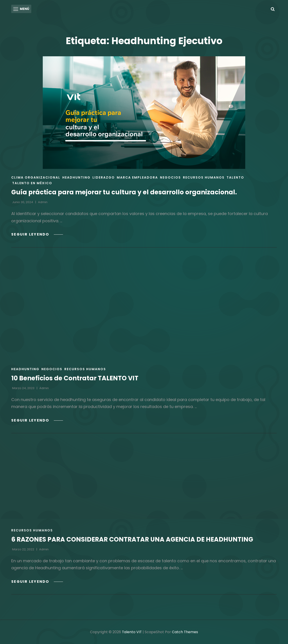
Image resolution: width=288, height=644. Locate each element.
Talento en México (32, 183)
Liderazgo (104, 177)
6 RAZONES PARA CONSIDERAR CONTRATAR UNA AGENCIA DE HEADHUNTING (132, 539)
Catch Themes (185, 632)
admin (43, 202)
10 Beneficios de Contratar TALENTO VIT (75, 378)
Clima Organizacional (36, 177)
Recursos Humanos (204, 177)
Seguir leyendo (37, 234)
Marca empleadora (137, 177)
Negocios (170, 177)
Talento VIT (132, 632)
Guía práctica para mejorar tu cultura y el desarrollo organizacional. (125, 192)
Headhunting (76, 177)
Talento (235, 177)
